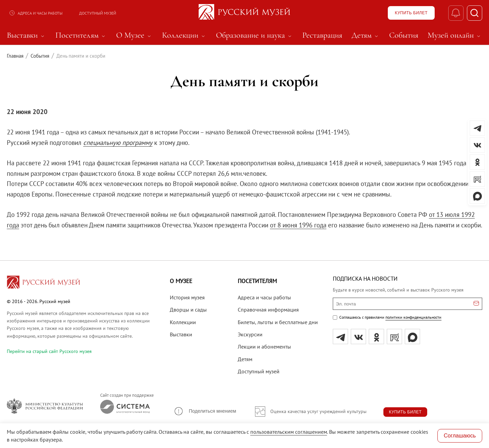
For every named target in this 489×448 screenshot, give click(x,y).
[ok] (376, 337)
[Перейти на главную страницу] (43, 283)
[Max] (412, 337)
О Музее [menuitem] (134, 35)
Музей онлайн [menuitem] (455, 35)
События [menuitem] (404, 35)
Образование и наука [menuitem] (255, 35)
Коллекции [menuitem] (184, 35)
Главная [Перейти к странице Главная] (15, 56)
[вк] (358, 337)
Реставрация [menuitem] (322, 35)
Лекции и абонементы (264, 347)
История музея (187, 297)
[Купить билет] (411, 13)
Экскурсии (250, 334)
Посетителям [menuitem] (81, 35)
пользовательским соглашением (289, 432)
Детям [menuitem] (366, 35)
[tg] (340, 337)
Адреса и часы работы (36, 13)
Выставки (181, 334)
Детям (245, 359)
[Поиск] (475, 13)
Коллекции (183, 322)
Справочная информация (268, 310)
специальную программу (118, 143)
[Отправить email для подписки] (476, 304)
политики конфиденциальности (413, 317)
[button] (205, 411)
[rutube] (394, 337)
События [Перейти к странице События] (40, 56)
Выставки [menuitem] (26, 35)
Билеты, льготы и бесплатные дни (278, 322)
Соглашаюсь (460, 436)
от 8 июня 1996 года (298, 225)
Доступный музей (98, 13)
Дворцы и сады (188, 310)
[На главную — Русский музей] (244, 13)
